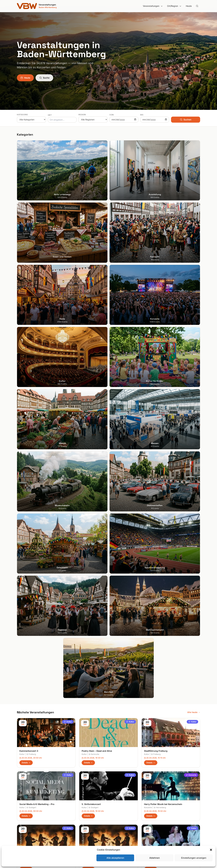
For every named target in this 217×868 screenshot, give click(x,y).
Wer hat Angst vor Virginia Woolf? (162, 455)
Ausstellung (70, 794)
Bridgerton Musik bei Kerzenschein (38, 455)
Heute (189, 6)
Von (112, 115)
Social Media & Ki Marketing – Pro (37, 402)
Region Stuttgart (119, 824)
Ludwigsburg (23, 811)
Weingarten (32, 458)
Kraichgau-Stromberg (122, 803)
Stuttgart (31, 405)
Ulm (19, 819)
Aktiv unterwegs (72, 790)
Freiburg (31, 352)
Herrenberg (160, 405)
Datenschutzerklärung (169, 803)
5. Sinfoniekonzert (91, 402)
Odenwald (116, 819)
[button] (211, 850)
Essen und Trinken (73, 798)
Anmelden (133, 716)
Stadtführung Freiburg (156, 348)
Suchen (186, 120)
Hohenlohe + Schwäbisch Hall (125, 798)
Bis (142, 115)
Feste (67, 807)
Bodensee (116, 790)
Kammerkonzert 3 (29, 348)
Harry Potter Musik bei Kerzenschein (163, 402)
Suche (44, 78)
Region (82, 115)
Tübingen (21, 815)
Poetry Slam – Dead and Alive (97, 348)
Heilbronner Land (119, 794)
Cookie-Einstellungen (168, 811)
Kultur (68, 319)
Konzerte (191, 372)
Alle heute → (194, 309)
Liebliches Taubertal (121, 811)
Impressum (163, 798)
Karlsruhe (94, 352)
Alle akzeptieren (115, 858)
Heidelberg (22, 798)
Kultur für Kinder (72, 819)
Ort (50, 115)
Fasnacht (68, 803)
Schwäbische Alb (119, 828)
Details (26, 360)
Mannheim (22, 807)
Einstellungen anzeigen (194, 858)
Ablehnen (155, 858)
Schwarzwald (118, 832)
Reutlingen (94, 458)
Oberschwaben (118, 815)
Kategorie (22, 115)
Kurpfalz (115, 807)
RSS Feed (163, 807)
